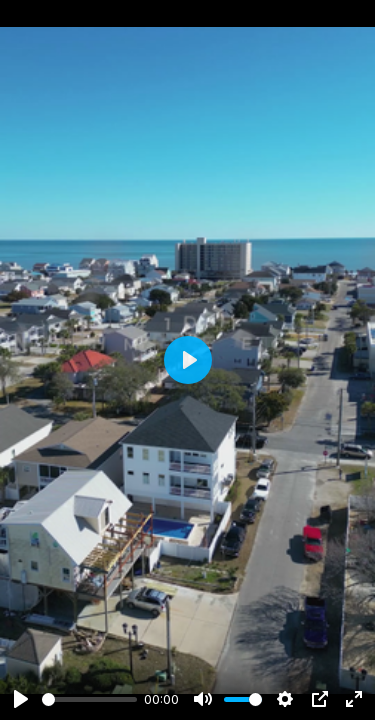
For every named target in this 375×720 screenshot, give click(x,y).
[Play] (21, 699)
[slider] (89, 699)
